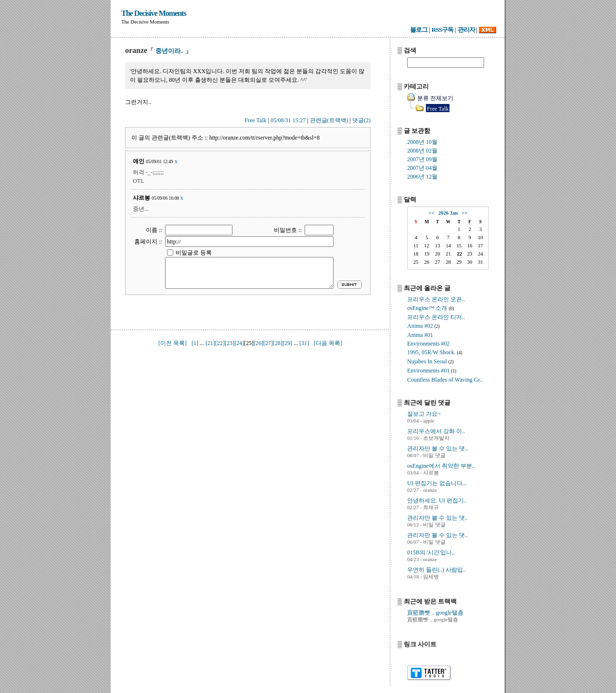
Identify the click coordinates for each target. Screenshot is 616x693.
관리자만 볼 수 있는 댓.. (437, 449)
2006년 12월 (422, 177)
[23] (230, 343)
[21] (210, 343)
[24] (239, 343)
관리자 (466, 30)
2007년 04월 (422, 168)
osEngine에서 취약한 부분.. (441, 466)
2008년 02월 (422, 151)
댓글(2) (361, 120)
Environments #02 (428, 344)
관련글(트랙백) (329, 120)
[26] (258, 343)
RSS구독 (443, 30)
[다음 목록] (328, 343)
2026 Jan (448, 213)
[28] (278, 343)
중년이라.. (170, 51)
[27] (268, 343)
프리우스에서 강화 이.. (436, 431)
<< (432, 213)
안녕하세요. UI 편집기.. (437, 500)
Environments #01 (428, 371)
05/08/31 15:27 (288, 120)
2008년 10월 (422, 142)
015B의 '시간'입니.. (431, 552)
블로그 (419, 30)
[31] (304, 343)
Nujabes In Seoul (427, 361)
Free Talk (256, 120)
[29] (287, 343)
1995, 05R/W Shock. (431, 352)
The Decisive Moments (154, 13)
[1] (195, 343)
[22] (220, 343)
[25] (249, 343)
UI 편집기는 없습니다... (437, 483)
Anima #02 (420, 326)
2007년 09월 (422, 159)
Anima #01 (420, 335)
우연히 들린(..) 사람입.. (436, 570)
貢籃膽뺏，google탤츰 (435, 613)
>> (464, 213)
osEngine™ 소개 (427, 308)
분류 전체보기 (435, 98)
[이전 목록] (173, 343)
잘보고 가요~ (424, 414)
